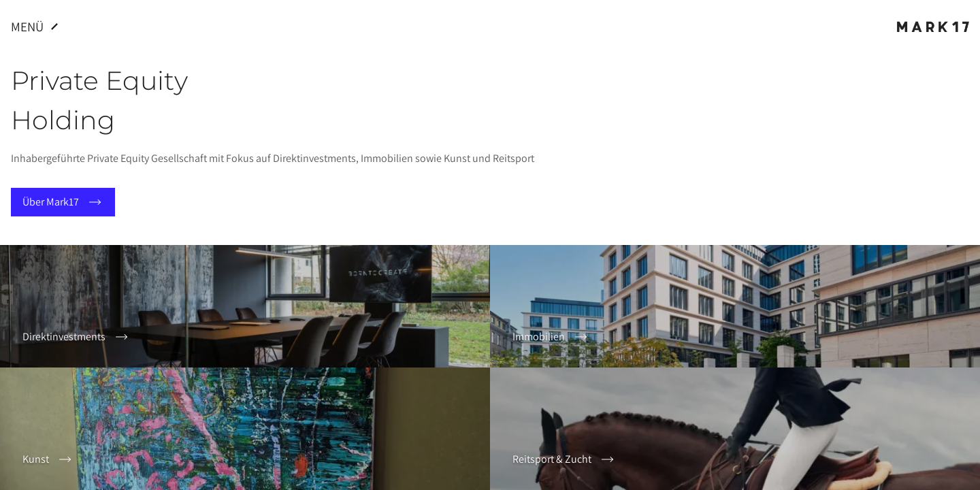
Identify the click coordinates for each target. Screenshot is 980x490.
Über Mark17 (63, 202)
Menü (37, 27)
